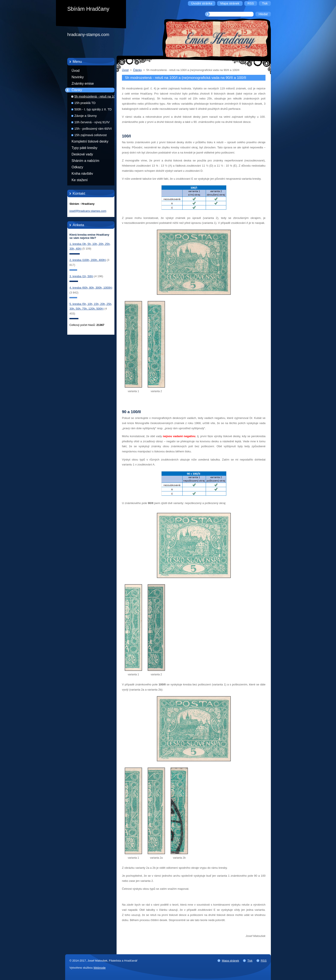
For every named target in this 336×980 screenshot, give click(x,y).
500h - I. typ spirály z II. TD (93, 109)
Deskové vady (82, 154)
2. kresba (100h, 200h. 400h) (88, 260)
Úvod (76, 71)
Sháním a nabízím (85, 161)
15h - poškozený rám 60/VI (93, 129)
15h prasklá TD (85, 103)
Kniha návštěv (82, 174)
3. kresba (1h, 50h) (81, 276)
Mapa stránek (230, 961)
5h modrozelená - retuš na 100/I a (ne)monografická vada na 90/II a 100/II (98, 97)
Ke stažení (80, 180)
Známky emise (83, 84)
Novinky (78, 77)
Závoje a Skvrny (86, 116)
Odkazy (77, 167)
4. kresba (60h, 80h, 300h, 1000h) (91, 288)
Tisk (250, 961)
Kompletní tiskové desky (90, 141)
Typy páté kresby (84, 148)
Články (77, 90)
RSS (264, 961)
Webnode (100, 968)
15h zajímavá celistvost (91, 135)
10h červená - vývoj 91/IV (92, 122)
